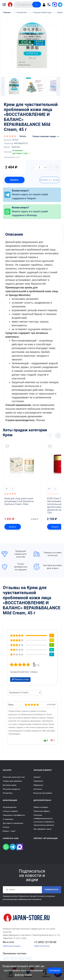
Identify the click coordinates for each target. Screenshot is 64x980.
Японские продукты (11, 789)
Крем (8, 435)
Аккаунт (37, 777)
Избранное (38, 785)
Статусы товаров (10, 811)
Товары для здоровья (12, 781)
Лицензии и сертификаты (14, 815)
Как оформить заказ (43, 829)
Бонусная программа (43, 793)
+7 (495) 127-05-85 (45, 942)
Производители (10, 807)
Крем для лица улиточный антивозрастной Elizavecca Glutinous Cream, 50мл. (19, 501)
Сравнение (38, 781)
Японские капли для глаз (14, 777)
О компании (8, 819)
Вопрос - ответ (9, 831)
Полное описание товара (46, 136)
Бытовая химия (10, 785)
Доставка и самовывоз (13, 823)
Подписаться (52, 890)
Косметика (8, 793)
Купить (14, 180)
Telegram (17, 946)
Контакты (38, 789)
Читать (23, 136)
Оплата (6, 827)
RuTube (9, 946)
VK (4, 946)
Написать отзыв (20, 679)
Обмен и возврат (41, 807)
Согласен (55, 970)
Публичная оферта (42, 811)
